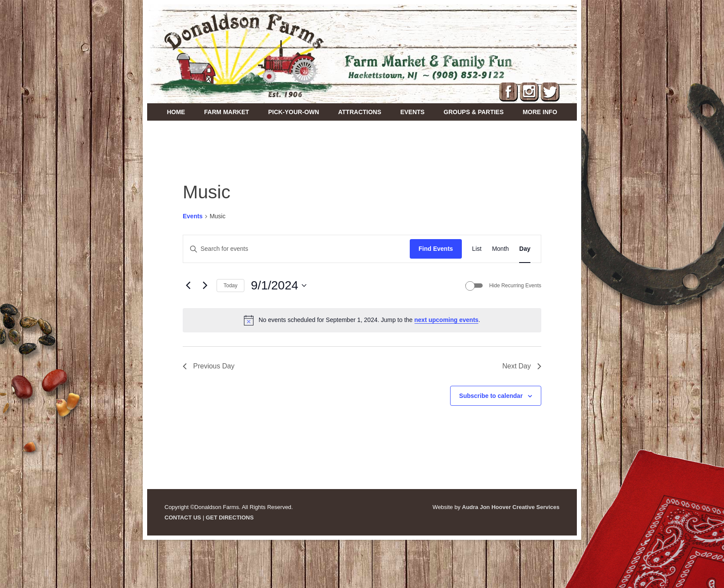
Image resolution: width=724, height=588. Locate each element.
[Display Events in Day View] (525, 249)
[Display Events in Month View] (500, 249)
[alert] (362, 320)
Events (412, 112)
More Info (540, 112)
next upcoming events (447, 320)
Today (230, 286)
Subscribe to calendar (491, 396)
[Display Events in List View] (477, 249)
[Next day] (205, 286)
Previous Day (209, 366)
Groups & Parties (474, 112)
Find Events (436, 249)
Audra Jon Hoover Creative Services (511, 507)
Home (176, 112)
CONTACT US (183, 517)
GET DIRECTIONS (230, 517)
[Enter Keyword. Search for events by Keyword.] (296, 249)
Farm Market (226, 112)
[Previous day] (188, 286)
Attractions (360, 112)
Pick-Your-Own (294, 112)
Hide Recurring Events (515, 286)
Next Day (522, 366)
